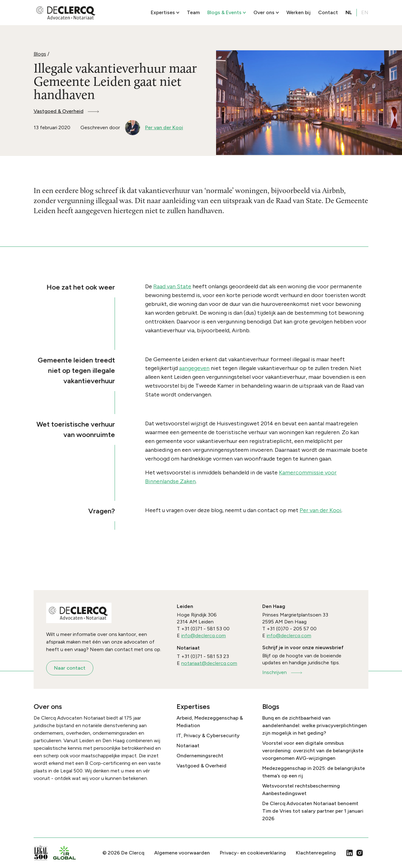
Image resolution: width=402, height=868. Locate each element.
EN (365, 12)
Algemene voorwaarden (182, 853)
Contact (328, 12)
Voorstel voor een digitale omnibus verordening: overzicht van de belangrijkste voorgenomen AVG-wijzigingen (313, 751)
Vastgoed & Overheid (67, 111)
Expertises (165, 12)
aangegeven (194, 368)
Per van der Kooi (321, 510)
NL (349, 12)
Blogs (40, 54)
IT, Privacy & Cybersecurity (208, 735)
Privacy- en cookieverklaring (253, 853)
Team (193, 12)
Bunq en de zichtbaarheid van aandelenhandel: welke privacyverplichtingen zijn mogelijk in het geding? (315, 725)
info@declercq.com (204, 636)
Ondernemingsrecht (200, 756)
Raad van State (172, 286)
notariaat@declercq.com (209, 663)
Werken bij (299, 12)
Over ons (266, 12)
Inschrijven (283, 672)
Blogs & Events (227, 12)
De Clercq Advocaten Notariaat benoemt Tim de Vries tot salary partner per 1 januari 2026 (313, 811)
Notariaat (188, 746)
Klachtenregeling (316, 853)
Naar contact (70, 668)
